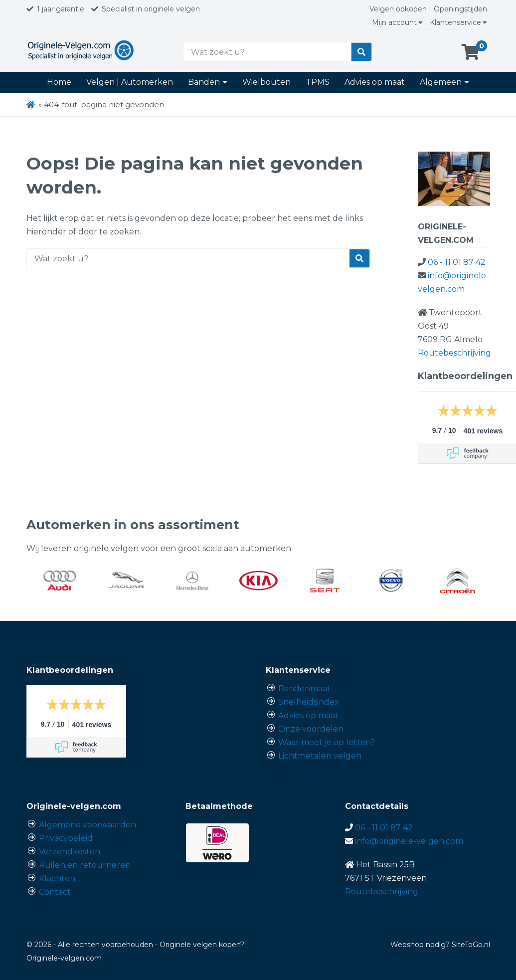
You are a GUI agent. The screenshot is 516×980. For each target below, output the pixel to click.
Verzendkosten (70, 852)
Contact (55, 892)
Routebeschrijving (454, 353)
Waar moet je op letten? (327, 742)
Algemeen (444, 82)
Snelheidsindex (309, 702)
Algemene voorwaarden (87, 825)
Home (59, 82)
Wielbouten (266, 82)
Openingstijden (460, 9)
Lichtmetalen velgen (320, 756)
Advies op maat (375, 82)
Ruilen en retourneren (85, 865)
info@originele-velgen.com (409, 841)
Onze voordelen (311, 729)
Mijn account (397, 22)
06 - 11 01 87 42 (457, 262)
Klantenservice (458, 22)
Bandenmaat (304, 688)
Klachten (57, 879)
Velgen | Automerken (130, 82)
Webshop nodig (418, 945)
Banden (208, 82)
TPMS (318, 82)
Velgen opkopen (398, 9)
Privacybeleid (66, 838)
